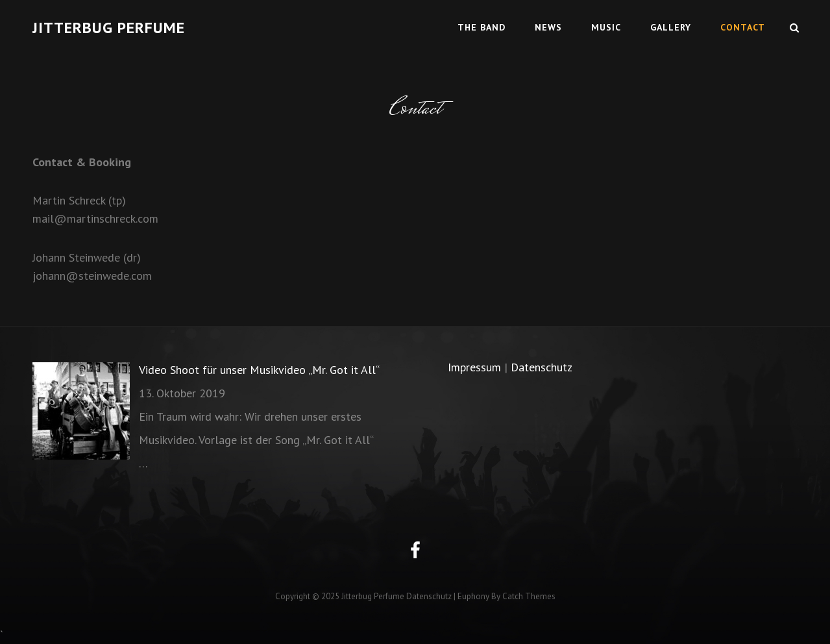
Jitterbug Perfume (109, 28)
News (548, 27)
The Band (482, 27)
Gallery (671, 27)
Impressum (474, 367)
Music (606, 27)
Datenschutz (542, 367)
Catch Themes (529, 596)
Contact (743, 27)
